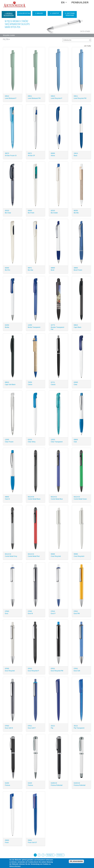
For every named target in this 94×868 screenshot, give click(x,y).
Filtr (6, 39)
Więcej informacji (15, 866)
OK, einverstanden (76, 861)
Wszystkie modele (9, 35)
